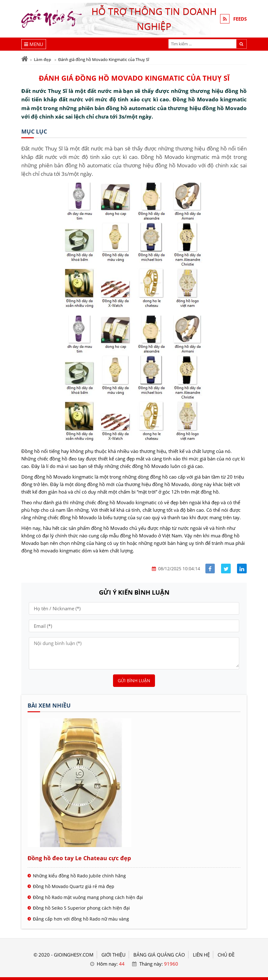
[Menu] (34, 44)
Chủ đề (226, 955)
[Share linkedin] (242, 569)
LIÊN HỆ (201, 955)
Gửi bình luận (134, 680)
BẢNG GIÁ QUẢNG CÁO (159, 955)
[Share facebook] (210, 569)
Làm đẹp (42, 59)
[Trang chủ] (25, 59)
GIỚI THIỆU (113, 955)
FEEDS (240, 19)
